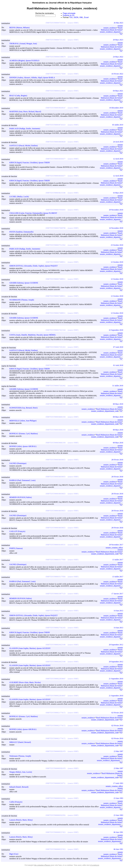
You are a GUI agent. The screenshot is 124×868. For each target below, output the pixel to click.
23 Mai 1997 (118, 751)
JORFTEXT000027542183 (55, 611)
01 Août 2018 (118, 365)
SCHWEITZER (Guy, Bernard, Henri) (24, 408)
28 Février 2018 (117, 460)
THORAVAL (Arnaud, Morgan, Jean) (24, 44)
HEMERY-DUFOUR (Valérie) (22, 497)
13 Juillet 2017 (118, 560)
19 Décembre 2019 (116, 108)
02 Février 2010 (117, 713)
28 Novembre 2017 (116, 545)
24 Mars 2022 (118, 57)
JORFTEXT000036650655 (55, 460)
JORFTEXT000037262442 (55, 386)
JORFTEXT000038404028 (55, 142)
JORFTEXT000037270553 (55, 365)
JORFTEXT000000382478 (55, 751)
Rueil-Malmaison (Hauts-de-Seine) (112, 29)
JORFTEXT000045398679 (55, 57)
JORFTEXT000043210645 (55, 91)
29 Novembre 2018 (116, 210)
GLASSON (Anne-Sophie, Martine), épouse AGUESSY (31, 648)
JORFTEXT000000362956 (55, 798)
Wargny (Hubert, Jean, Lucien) (22, 772)
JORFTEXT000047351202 (55, 40)
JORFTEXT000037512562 (55, 245)
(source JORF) (73, 23)
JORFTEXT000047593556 (55, 23)
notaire (120, 26)
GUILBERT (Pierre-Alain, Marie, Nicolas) (26, 682)
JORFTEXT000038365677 (55, 159)
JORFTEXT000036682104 (55, 404)
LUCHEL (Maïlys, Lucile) (20, 197)
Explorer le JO (69, 15)
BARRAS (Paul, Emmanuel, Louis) (23, 480)
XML (81, 17)
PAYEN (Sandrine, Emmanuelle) (22, 232)
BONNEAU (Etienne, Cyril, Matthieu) (25, 434)
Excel (86, 17)
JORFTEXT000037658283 (55, 210)
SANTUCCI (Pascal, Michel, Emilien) (25, 146)
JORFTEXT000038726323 (55, 125)
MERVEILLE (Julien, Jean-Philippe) (24, 421)
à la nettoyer (95, 865)
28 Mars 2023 (118, 40)
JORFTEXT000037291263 (55, 347)
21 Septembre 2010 (116, 679)
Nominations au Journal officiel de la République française (62, 3)
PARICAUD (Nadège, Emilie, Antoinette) (26, 129)
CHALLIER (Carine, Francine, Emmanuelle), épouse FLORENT (34, 213)
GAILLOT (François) (18, 531)
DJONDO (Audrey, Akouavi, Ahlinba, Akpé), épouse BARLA (33, 78)
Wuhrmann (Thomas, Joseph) (21, 756)
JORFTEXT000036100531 (55, 545)
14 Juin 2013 (118, 611)
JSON (76, 17)
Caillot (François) (17, 802)
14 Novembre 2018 (116, 228)
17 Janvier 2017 (117, 594)
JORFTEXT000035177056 (55, 560)
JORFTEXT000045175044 (55, 74)
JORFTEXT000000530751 (55, 783)
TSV (71, 17)
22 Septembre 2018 (116, 330)
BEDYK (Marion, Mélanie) (20, 28)
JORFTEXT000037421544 (55, 330)
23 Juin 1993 (118, 798)
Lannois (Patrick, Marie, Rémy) (22, 820)
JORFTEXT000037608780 (55, 228)
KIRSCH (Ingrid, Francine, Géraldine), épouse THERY (31, 163)
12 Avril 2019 (118, 159)
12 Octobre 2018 (117, 262)
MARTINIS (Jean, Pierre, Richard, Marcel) (26, 112)
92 (121, 34)
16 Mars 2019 (118, 193)
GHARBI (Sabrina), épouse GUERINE (25, 283)
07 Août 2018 (118, 347)
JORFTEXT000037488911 (55, 262)
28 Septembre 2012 (116, 645)
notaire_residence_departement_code (105, 411)
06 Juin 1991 (118, 832)
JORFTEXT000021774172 (55, 713)
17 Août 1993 (118, 783)
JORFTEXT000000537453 (55, 832)
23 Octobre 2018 (117, 245)
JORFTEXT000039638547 (55, 108)
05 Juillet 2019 (118, 125)
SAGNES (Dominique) (19, 463)
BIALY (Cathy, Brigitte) (19, 96)
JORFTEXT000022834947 (55, 679)
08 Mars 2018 (118, 404)
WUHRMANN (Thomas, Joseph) (23, 300)
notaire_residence (110, 28)
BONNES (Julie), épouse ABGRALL (24, 446)
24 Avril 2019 (118, 142)
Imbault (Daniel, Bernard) (20, 787)
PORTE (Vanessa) (17, 548)
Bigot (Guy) (15, 854)
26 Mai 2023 (118, 23)
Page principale (69, 13)
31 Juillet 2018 (118, 386)
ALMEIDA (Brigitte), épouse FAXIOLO (25, 61)
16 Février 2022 (117, 74)
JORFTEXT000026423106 (55, 645)
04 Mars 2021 (118, 91)
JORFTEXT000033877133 (55, 594)
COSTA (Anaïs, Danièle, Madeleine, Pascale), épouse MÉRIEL (34, 335)
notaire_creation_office (114, 548)
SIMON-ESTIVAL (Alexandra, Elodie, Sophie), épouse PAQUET (34, 266)
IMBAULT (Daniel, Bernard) (21, 742)
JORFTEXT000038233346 (55, 193)
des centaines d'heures (42, 865)
